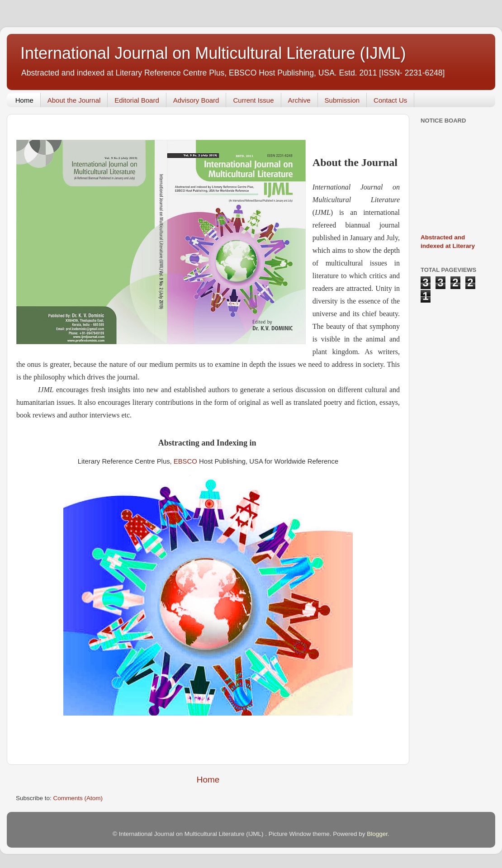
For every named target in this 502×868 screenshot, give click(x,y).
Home (24, 100)
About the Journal (74, 100)
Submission (342, 100)
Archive (299, 100)
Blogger (377, 834)
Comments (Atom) (78, 798)
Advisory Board (196, 100)
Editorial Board (137, 100)
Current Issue (253, 100)
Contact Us (390, 100)
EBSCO (185, 461)
